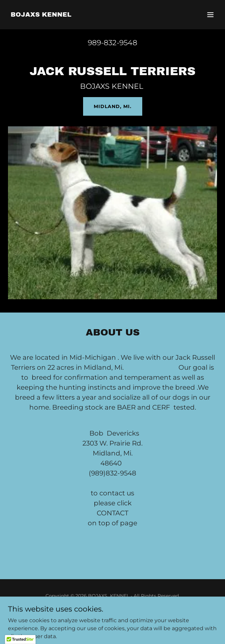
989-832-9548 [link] (112, 43)
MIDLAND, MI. (113, 106)
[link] (41, 15)
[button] (210, 15)
